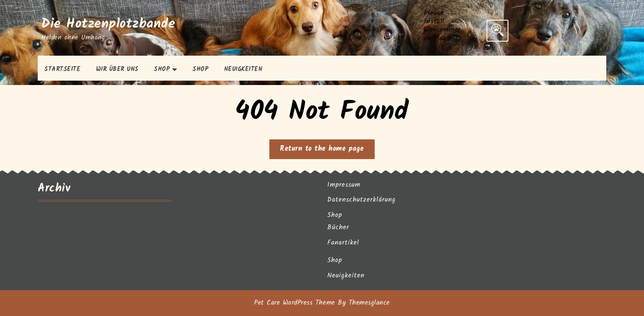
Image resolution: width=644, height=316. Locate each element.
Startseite (62, 69)
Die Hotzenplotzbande (108, 24)
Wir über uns (117, 69)
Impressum (344, 185)
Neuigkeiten (243, 69)
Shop (162, 69)
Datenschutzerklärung (361, 200)
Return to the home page (327, 151)
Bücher (338, 227)
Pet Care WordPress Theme (294, 303)
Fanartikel (343, 243)
